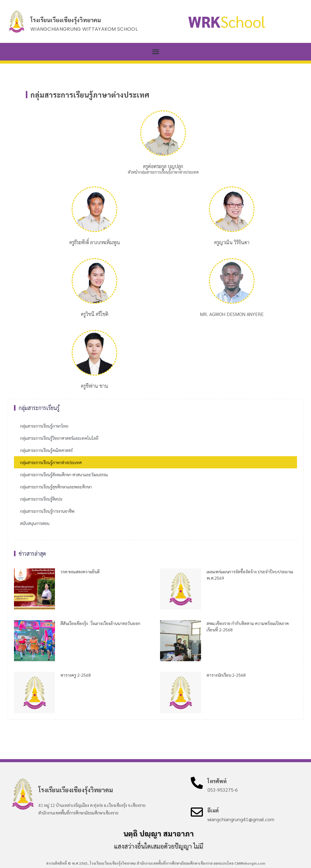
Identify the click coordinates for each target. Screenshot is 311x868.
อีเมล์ (213, 810)
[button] (155, 52)
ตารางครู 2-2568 (76, 675)
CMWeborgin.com (250, 863)
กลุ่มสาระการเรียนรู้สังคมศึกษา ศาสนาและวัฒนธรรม (64, 474)
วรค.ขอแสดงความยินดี (80, 571)
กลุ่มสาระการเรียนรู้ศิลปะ (41, 499)
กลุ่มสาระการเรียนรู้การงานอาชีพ (47, 511)
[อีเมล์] (197, 812)
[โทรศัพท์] (197, 783)
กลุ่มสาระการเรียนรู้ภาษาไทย (44, 426)
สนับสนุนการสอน (35, 523)
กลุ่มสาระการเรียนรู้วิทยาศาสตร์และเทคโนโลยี (59, 438)
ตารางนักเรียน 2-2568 (226, 675)
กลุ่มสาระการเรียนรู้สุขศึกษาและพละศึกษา (56, 487)
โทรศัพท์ (217, 781)
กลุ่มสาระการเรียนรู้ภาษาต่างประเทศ (51, 462)
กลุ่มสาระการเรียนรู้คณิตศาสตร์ (46, 450)
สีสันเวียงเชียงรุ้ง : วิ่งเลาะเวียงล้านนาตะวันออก (100, 623)
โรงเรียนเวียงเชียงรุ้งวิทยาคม (66, 20)
